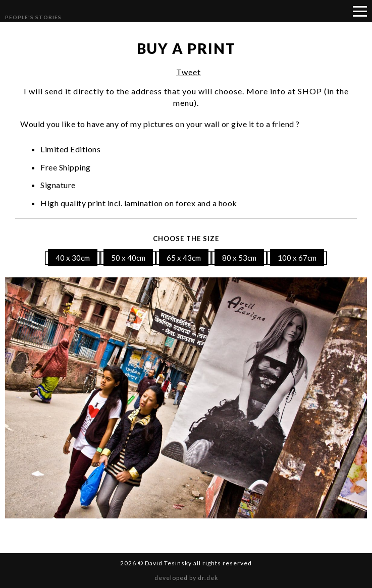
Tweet (189, 72)
